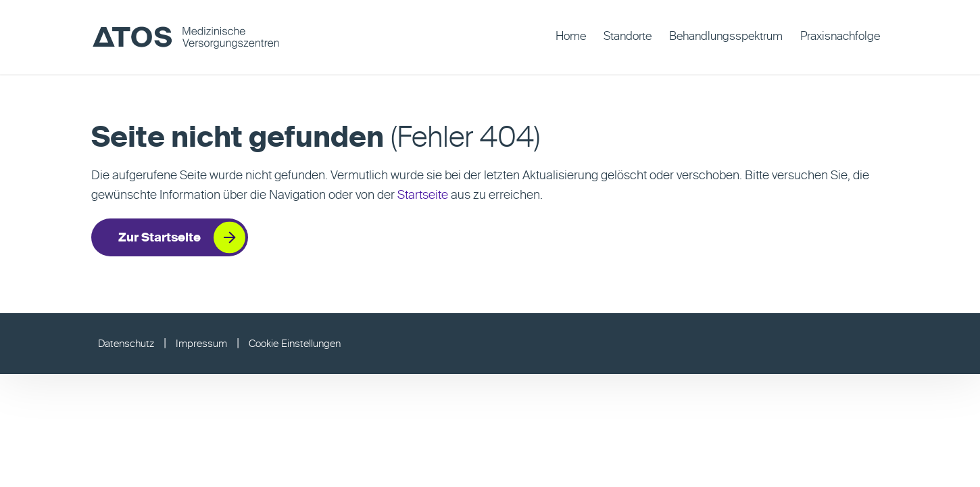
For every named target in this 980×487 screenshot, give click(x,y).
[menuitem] (571, 37)
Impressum (201, 344)
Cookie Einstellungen (295, 344)
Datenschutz (126, 344)
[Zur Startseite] (170, 237)
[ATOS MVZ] (186, 37)
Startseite (423, 195)
